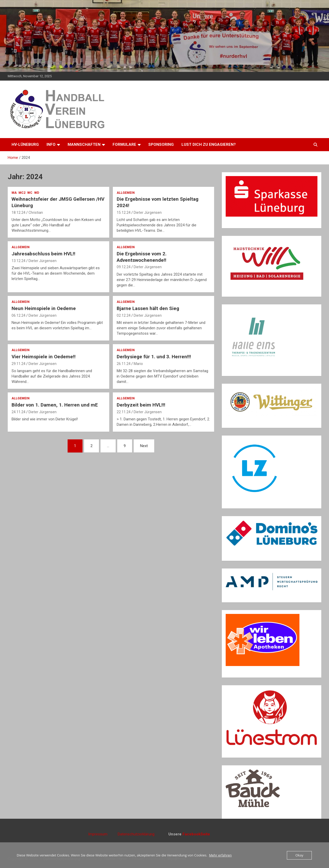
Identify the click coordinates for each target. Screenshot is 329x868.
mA (14, 193)
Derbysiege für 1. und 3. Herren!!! (154, 357)
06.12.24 (19, 315)
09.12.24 (124, 267)
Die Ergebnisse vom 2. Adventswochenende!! (142, 257)
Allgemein (126, 193)
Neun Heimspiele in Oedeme (44, 308)
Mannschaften (84, 144)
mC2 (22, 193)
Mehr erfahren (220, 855)
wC (30, 193)
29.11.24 (19, 364)
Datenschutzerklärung (136, 834)
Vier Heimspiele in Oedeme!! (44, 357)
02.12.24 (124, 315)
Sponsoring (161, 144)
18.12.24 (19, 213)
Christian (36, 213)
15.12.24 (124, 213)
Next (144, 446)
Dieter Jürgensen (148, 213)
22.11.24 (124, 412)
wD (37, 193)
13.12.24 (19, 261)
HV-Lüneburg (25, 144)
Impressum (103, 834)
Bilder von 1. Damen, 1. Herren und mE (55, 405)
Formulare (124, 144)
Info (51, 144)
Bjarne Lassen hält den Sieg (149, 308)
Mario (138, 364)
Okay (299, 855)
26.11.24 (124, 364)
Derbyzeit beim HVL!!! (141, 405)
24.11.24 (19, 412)
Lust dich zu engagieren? (209, 144)
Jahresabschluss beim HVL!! (43, 254)
